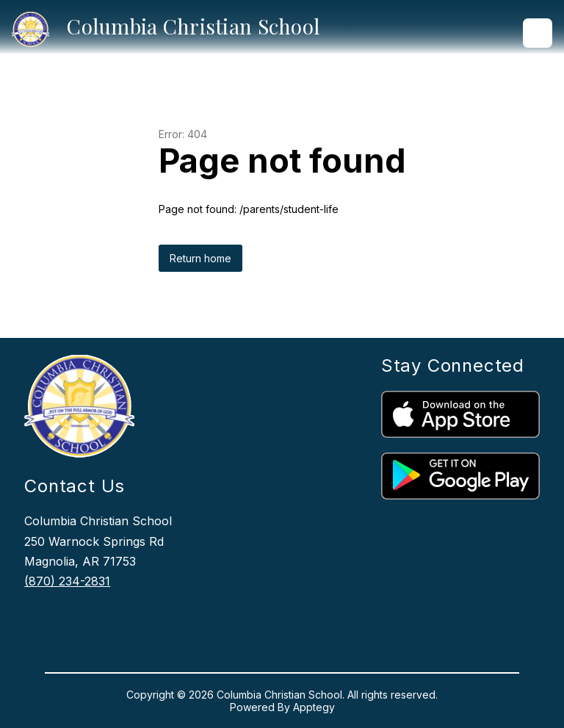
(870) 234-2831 (67, 581)
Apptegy (314, 707)
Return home (200, 258)
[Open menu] (538, 33)
